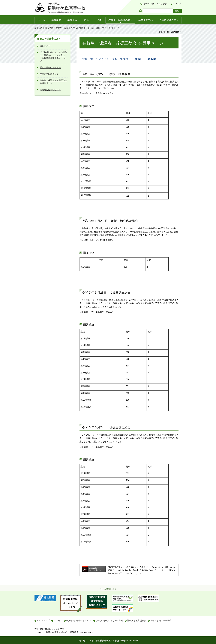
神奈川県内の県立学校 (161, 621)
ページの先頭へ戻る (108, 589)
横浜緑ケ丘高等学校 (44, 28)
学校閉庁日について (49, 74)
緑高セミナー (46, 46)
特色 (86, 20)
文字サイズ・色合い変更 (155, 4)
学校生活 (72, 20)
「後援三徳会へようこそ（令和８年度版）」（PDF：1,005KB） (118, 59)
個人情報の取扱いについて (79, 621)
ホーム (41, 20)
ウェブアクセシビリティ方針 (109, 621)
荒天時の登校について (50, 90)
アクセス (177, 4)
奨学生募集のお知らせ (50, 67)
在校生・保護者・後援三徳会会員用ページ (53, 82)
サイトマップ (43, 621)
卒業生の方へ (146, 20)
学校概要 (56, 20)
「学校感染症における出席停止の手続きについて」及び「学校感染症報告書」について (53, 57)
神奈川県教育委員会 (137, 621)
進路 (99, 20)
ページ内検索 (141, 11)
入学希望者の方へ (169, 20)
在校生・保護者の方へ (120, 20)
